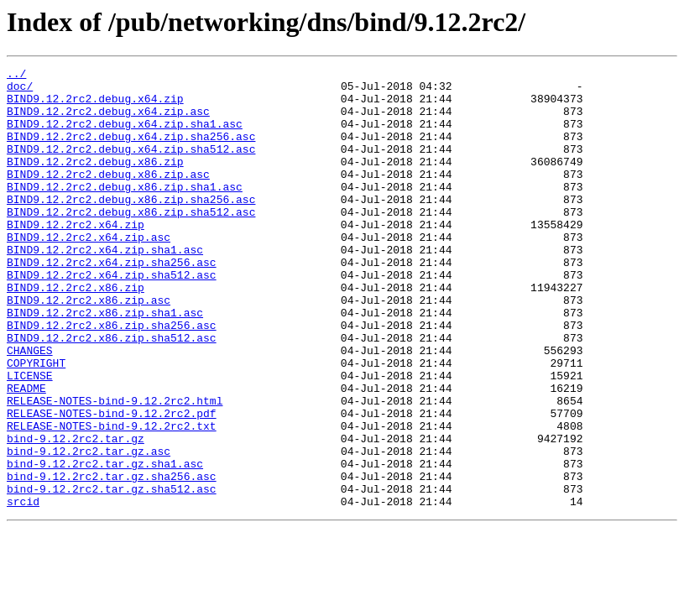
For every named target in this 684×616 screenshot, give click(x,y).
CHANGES (30, 408)
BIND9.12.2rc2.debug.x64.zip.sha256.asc (131, 151)
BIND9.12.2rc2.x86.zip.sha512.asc (112, 393)
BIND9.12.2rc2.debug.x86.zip (95, 181)
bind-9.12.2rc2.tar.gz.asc (89, 529)
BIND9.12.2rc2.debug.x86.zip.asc (108, 196)
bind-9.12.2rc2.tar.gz (76, 514)
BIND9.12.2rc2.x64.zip (76, 257)
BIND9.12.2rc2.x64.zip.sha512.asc (112, 317)
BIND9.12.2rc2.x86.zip (76, 332)
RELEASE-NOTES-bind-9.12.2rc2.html (115, 468)
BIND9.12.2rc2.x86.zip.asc (89, 347)
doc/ (20, 91)
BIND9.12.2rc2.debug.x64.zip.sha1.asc (125, 136)
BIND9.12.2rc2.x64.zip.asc (89, 272)
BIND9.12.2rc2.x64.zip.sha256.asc (112, 302)
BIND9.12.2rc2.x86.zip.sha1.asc (105, 363)
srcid (23, 589)
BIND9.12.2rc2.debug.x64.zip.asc (108, 121)
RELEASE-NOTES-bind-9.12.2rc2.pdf (112, 483)
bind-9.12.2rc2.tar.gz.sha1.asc (105, 544)
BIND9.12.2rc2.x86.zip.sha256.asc (112, 378)
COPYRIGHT (36, 423)
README (26, 453)
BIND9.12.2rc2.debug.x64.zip (95, 106)
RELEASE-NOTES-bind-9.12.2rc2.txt (112, 499)
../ (16, 76)
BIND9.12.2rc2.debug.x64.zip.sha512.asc (131, 166)
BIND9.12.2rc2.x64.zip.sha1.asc (105, 287)
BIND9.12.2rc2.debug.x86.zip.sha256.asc (131, 227)
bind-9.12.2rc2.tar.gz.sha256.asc (112, 559)
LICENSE (30, 438)
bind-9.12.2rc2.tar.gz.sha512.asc (112, 574)
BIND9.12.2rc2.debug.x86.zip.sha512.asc (131, 242)
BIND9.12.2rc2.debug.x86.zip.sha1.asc (125, 211)
